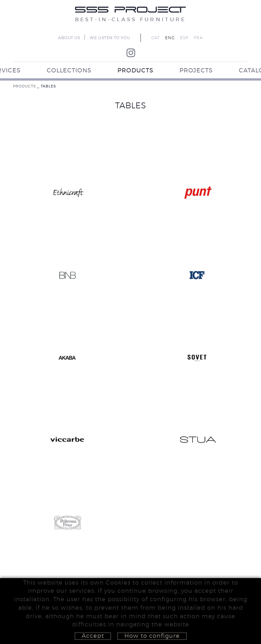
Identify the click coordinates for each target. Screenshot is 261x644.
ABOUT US (69, 38)
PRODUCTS (24, 86)
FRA (198, 38)
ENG (170, 38)
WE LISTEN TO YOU (110, 38)
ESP (184, 38)
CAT (156, 38)
